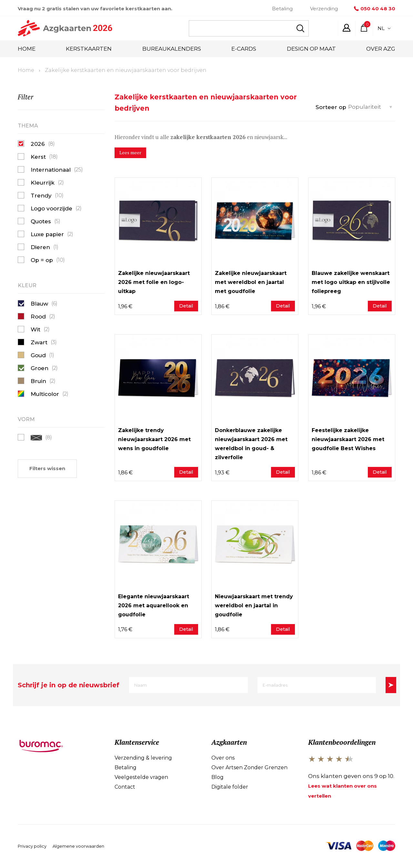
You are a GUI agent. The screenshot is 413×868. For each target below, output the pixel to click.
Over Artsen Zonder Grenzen (249, 768)
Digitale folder (230, 787)
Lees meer (131, 153)
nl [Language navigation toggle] (384, 28)
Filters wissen (47, 469)
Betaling (282, 9)
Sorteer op (331, 107)
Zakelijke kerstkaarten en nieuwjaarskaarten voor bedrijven (126, 70)
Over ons (223, 758)
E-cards (244, 49)
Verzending (324, 9)
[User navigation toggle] (347, 28)
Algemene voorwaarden (78, 847)
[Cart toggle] (364, 28)
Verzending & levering (143, 758)
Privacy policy (32, 847)
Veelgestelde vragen (141, 777)
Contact (125, 787)
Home (27, 49)
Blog (217, 777)
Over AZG (381, 49)
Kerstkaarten (89, 49)
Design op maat (311, 49)
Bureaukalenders (172, 49)
